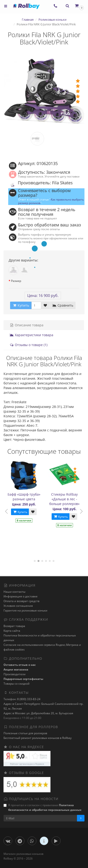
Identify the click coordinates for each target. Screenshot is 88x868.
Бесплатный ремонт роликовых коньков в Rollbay (38, 738)
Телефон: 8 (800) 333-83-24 (22, 699)
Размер (16, 281)
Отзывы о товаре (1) (29, 345)
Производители (15, 674)
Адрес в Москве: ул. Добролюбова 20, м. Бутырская (38, 713)
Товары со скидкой (17, 684)
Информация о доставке (21, 596)
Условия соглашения (18, 606)
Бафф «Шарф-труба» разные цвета (24, 497)
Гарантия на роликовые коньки (25, 610)
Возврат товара (14, 626)
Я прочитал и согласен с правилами (42, 807)
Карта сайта (12, 631)
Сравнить (63, 305)
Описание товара (27, 325)
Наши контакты (14, 592)
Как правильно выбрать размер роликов (51, 201)
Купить (20, 512)
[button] (79, 6)
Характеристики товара (31, 335)
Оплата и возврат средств (21, 601)
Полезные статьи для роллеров (25, 733)
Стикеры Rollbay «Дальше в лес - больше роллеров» (65, 499)
